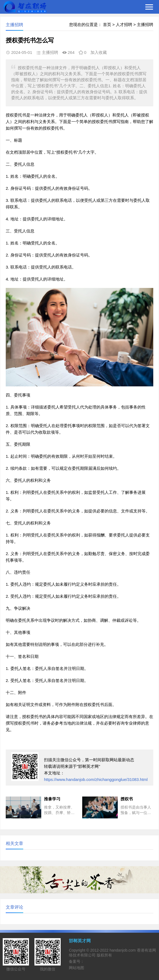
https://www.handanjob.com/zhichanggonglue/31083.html (96, 779)
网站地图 (76, 968)
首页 (107, 24)
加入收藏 (99, 52)
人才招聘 (124, 24)
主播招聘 (145, 24)
